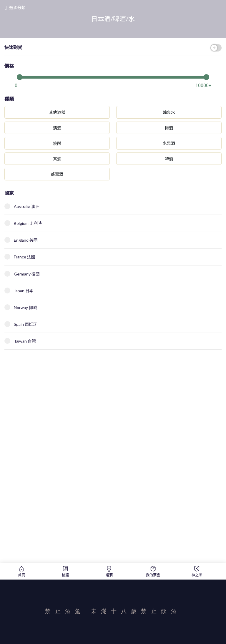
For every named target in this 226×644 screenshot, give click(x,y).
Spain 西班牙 (21, 324)
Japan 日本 (19, 291)
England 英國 (21, 240)
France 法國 (20, 257)
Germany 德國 (22, 274)
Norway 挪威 (21, 307)
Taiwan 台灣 (20, 341)
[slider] (113, 77)
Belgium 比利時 (23, 223)
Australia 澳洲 (22, 206)
